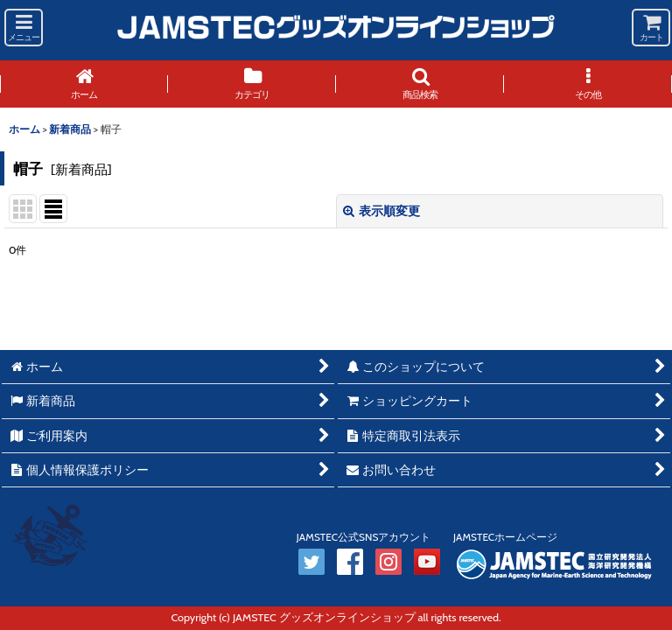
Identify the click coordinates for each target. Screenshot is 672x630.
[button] (24, 28)
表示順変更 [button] (381, 211)
